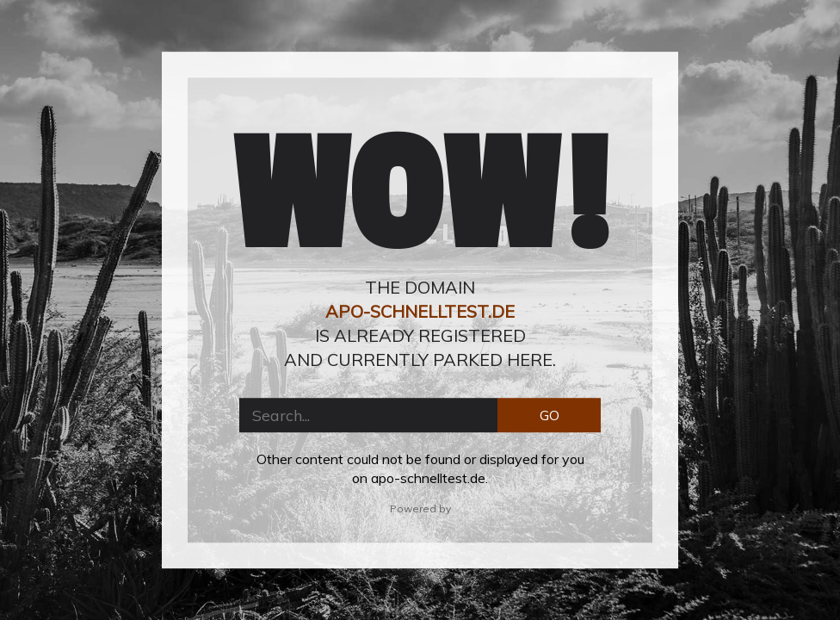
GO (550, 415)
